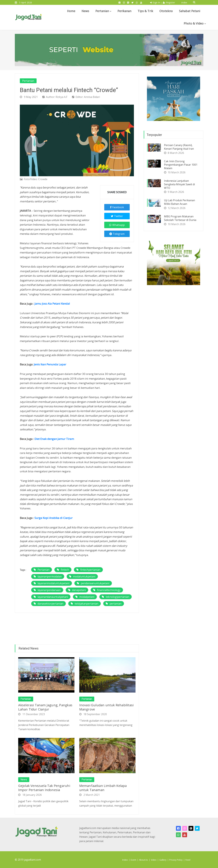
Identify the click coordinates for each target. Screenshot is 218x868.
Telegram (117, 234)
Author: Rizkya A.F (55, 97)
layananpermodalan (48, 576)
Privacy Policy (176, 860)
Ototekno (166, 11)
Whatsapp (117, 225)
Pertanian (102, 11)
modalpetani (85, 597)
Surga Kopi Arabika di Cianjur (53, 518)
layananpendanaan (47, 590)
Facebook (117, 207)
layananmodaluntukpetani (52, 583)
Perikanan (124, 11)
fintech (63, 570)
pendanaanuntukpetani (93, 583)
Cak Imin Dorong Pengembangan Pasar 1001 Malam (181, 165)
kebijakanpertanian (85, 604)
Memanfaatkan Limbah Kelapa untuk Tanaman (103, 788)
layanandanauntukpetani (51, 597)
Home (71, 11)
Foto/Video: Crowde (34, 179)
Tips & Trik (145, 11)
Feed (188, 860)
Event (133, 860)
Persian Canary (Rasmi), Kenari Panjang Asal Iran (179, 147)
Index (125, 860)
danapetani (77, 590)
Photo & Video (194, 23)
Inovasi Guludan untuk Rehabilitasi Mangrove (107, 707)
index (184, 2)
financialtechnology (107, 590)
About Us (143, 860)
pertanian (114, 604)
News (85, 11)
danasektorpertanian (48, 604)
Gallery (163, 860)
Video (154, 860)
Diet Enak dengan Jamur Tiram (54, 439)
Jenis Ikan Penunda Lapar (50, 364)
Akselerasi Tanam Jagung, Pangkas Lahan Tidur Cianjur (45, 707)
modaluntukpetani (82, 576)
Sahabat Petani (190, 11)
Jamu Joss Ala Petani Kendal (52, 304)
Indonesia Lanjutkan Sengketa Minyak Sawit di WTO (179, 184)
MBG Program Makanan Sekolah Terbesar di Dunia (180, 218)
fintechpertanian (88, 570)
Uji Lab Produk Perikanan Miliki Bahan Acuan (179, 202)
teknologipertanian (116, 597)
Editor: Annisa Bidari (86, 97)
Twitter (117, 216)
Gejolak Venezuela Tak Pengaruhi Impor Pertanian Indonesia (44, 788)
